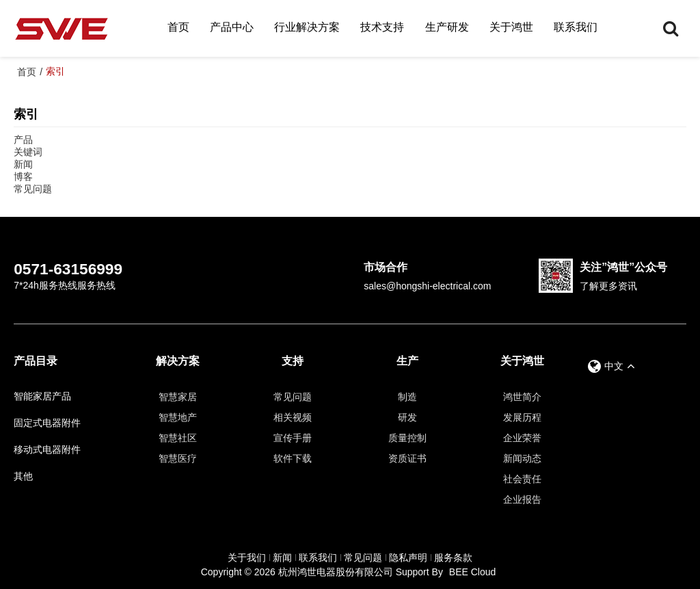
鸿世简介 (522, 397)
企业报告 (522, 499)
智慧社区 (178, 438)
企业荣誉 (522, 438)
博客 (23, 176)
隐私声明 (408, 558)
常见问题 (33, 189)
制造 (407, 397)
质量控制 (407, 438)
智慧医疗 (178, 458)
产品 (23, 140)
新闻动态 (522, 458)
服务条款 (453, 558)
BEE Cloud (472, 572)
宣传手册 (293, 438)
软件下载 (293, 458)
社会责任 (522, 479)
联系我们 (576, 27)
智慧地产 (178, 417)
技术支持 (382, 27)
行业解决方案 (307, 27)
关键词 (28, 152)
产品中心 (232, 27)
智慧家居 (178, 397)
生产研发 (447, 27)
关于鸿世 (511, 27)
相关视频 (293, 417)
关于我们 (247, 558)
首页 (178, 27)
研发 (407, 417)
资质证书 (407, 458)
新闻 (23, 164)
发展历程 (522, 417)
